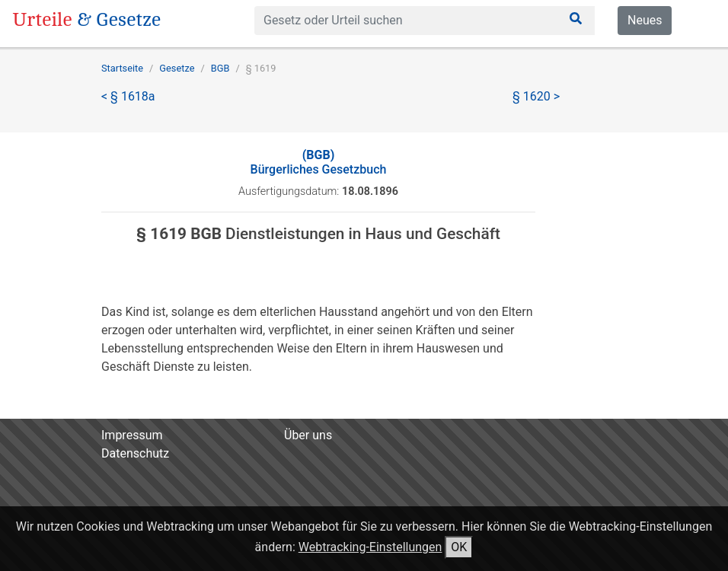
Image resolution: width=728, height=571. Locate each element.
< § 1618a (128, 96)
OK (459, 547)
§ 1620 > (536, 96)
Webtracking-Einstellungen (370, 547)
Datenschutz (135, 453)
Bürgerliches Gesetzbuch (319, 162)
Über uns (308, 435)
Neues (645, 20)
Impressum (132, 435)
